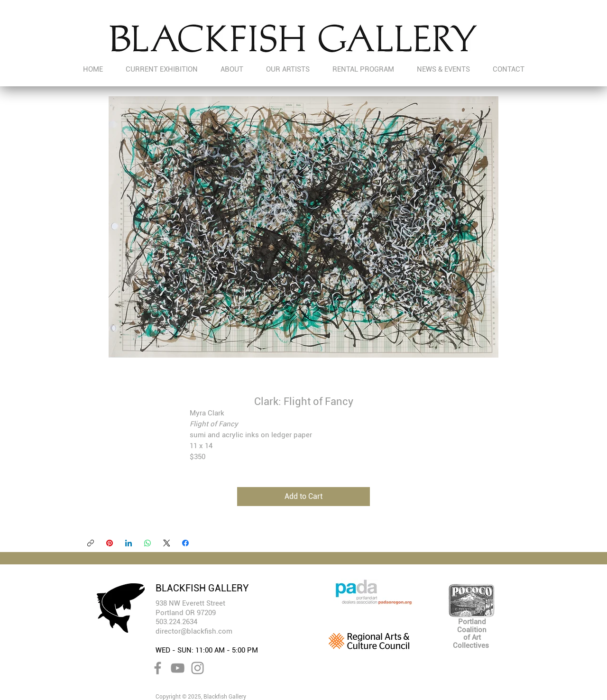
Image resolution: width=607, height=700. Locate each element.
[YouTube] (178, 668)
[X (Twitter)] (166, 543)
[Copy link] (91, 543)
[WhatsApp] (147, 543)
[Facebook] (185, 543)
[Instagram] (198, 668)
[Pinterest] (110, 543)
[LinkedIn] (129, 543)
